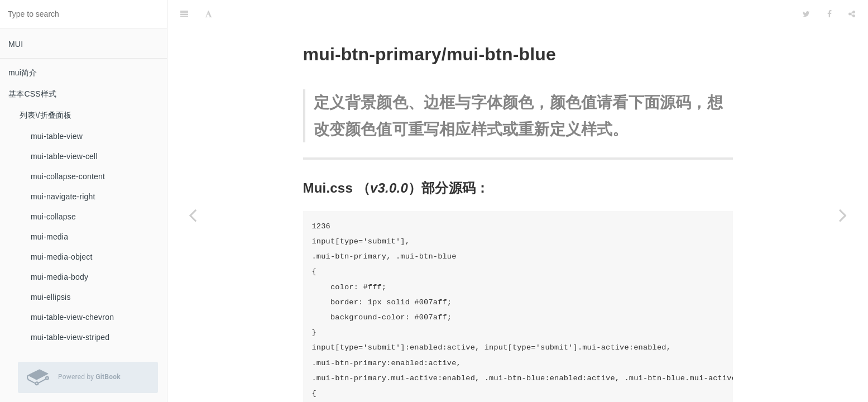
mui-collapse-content (68, 176)
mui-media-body (59, 277)
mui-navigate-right (63, 197)
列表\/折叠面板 (45, 115)
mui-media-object (62, 257)
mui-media (49, 237)
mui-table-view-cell (64, 156)
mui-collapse (53, 217)
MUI (16, 44)
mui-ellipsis (51, 297)
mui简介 (23, 73)
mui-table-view (57, 136)
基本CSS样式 (32, 94)
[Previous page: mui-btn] (193, 215)
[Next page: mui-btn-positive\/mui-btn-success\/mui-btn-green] (843, 215)
